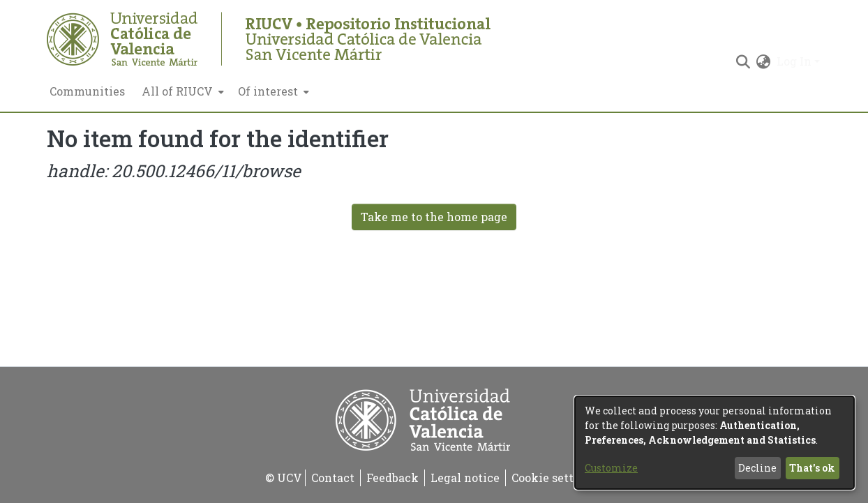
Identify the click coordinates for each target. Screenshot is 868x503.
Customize (611, 468)
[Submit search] (743, 61)
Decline (757, 468)
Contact (333, 478)
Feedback (392, 478)
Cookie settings (555, 478)
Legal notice (465, 478)
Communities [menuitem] (87, 91)
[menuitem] (181, 91)
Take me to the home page (434, 217)
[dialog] (714, 443)
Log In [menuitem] (794, 61)
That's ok (812, 468)
